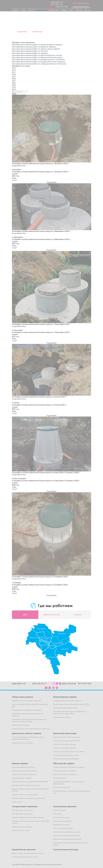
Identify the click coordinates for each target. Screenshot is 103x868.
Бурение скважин (20, 763)
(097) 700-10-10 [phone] (57, 4)
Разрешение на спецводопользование (27, 710)
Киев (25, 615)
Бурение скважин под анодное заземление (28, 798)
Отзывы (64, 10)
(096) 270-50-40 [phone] (62, 7)
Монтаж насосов (60, 778)
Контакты (79, 10)
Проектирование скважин (65, 697)
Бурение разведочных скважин (24, 767)
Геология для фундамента (63, 828)
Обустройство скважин (64, 763)
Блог (71, 10)
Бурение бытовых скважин (22, 778)
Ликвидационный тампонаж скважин (67, 701)
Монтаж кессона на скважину (65, 771)
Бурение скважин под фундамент (25, 795)
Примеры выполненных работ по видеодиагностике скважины (38, 62)
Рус (89, 10)
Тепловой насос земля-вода (22, 810)
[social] (47, 7)
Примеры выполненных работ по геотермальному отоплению (38, 60)
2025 (14, 89)
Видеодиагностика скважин (22, 743)
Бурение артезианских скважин (24, 774)
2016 (14, 70)
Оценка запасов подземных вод (65, 708)
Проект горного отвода (20, 725)
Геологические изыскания (65, 806)
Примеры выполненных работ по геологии (30, 51)
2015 (14, 68)
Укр (86, 10)
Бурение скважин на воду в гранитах (26, 785)
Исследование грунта (61, 817)
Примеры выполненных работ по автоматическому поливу (37, 55)
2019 (14, 77)
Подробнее (17, 166)
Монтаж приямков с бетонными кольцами (69, 767)
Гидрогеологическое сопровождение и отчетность (31, 729)
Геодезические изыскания (24, 849)
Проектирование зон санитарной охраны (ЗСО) (71, 704)
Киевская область (52, 615)
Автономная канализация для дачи (66, 755)
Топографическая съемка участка (25, 857)
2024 (14, 87)
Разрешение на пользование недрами (27, 701)
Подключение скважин (62, 787)
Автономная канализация (65, 733)
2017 (14, 72)
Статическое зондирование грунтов (66, 835)
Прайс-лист (53, 10)
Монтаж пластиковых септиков (65, 748)
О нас (23, 10)
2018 (14, 74)
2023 (14, 85)
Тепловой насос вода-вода (22, 814)
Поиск (14, 94)
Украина (78, 615)
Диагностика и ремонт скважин (27, 733)
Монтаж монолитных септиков (64, 744)
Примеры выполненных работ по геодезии (30, 53)
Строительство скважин (62, 717)
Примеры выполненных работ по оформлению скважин (36, 49)
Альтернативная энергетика (25, 806)
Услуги (31, 10)
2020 (14, 79)
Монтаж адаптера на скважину (65, 774)
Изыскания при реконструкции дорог (67, 832)
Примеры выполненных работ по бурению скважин (34, 47)
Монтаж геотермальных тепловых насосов (28, 817)
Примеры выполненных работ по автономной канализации (37, 57)
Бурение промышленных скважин (25, 771)
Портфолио (41, 10)
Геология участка (59, 810)
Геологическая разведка (62, 821)
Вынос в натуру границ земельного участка (28, 853)
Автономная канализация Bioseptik (66, 759)
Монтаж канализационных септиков (67, 741)
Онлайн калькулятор (81, 7)
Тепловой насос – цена (21, 830)
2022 (14, 83)
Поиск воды (57, 814)
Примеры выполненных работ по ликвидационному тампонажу (39, 64)
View (24, 166)
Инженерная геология (61, 825)
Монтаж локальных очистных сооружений (69, 751)
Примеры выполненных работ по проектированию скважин (37, 45)
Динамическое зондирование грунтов (67, 839)
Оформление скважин (23, 697)
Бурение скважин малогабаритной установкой (30, 782)
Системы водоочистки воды (66, 849)
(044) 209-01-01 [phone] (57, 2)
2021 (14, 81)
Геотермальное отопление (22, 827)
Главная (15, 10)
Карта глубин (17, 802)
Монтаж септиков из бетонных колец (67, 737)
